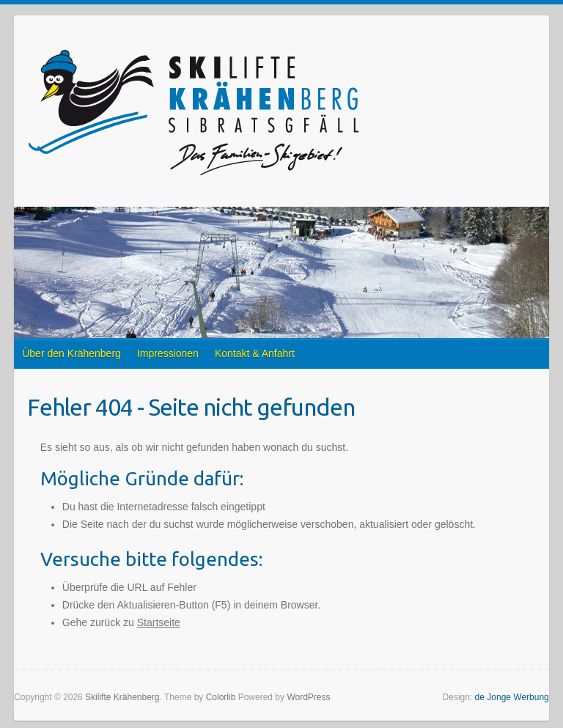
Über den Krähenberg (71, 353)
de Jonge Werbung (512, 697)
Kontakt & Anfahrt (255, 353)
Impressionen (168, 353)
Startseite (159, 622)
